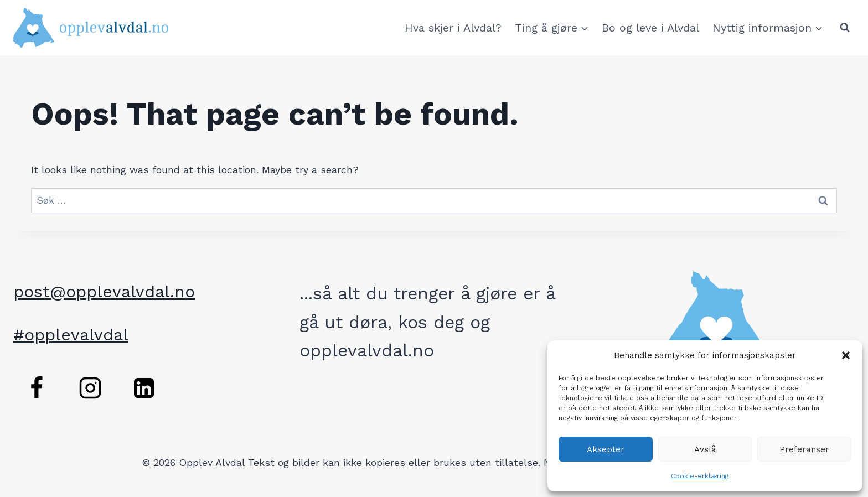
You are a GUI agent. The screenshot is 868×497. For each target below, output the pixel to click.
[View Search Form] (845, 28)
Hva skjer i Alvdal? (453, 28)
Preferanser (804, 449)
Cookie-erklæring (700, 476)
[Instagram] (90, 388)
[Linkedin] (144, 388)
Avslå (705, 449)
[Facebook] (37, 388)
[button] (846, 355)
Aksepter (606, 449)
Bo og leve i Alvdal (650, 28)
